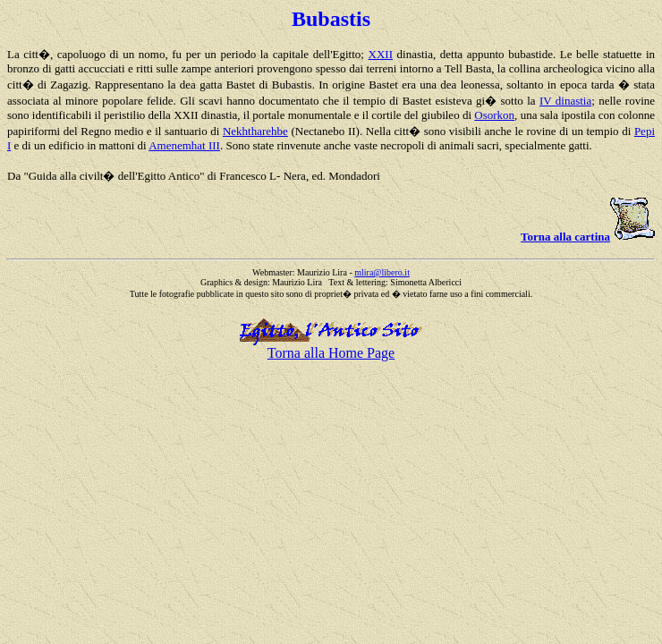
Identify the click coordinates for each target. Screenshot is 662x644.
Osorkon (494, 115)
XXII (381, 54)
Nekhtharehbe (255, 131)
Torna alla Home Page (331, 353)
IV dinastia (565, 101)
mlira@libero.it (382, 272)
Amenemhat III (184, 145)
